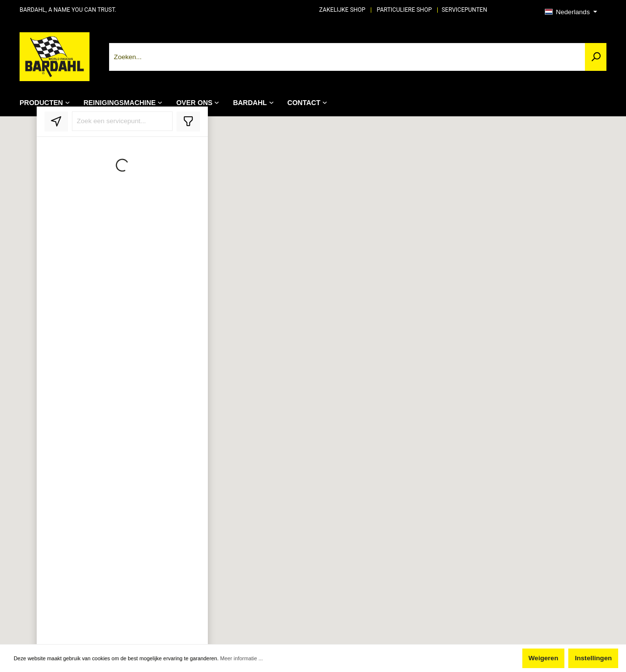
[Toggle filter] (188, 121)
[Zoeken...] (347, 57)
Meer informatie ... (242, 658)
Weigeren (544, 658)
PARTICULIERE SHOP (404, 10)
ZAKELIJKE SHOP (343, 10)
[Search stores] (122, 121)
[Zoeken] (596, 57)
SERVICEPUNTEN (464, 10)
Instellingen (593, 658)
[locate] (56, 121)
